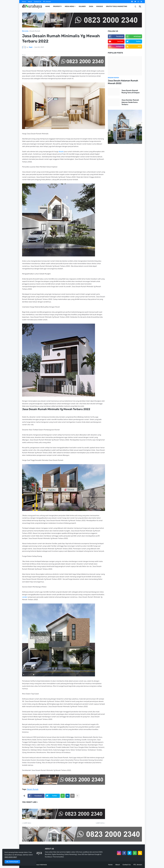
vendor (25, 597)
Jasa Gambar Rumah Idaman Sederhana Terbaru (130, 102)
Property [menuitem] (57, 6)
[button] (135, 6)
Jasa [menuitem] (91, 6)
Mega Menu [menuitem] (70, 6)
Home (24, 2)
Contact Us (38, 2)
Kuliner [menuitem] (82, 6)
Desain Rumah (35, 31)
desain (61, 152)
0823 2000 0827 (11, 857)
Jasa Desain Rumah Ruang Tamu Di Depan (131, 92)
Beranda (25, 31)
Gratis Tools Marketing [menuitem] (117, 6)
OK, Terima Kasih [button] (12, 862)
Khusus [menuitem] (100, 6)
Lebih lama (100, 823)
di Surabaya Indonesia (39, 865)
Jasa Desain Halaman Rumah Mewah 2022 (123, 82)
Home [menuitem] (48, 6)
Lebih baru (27, 823)
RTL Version (47, 2)
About (30, 2)
